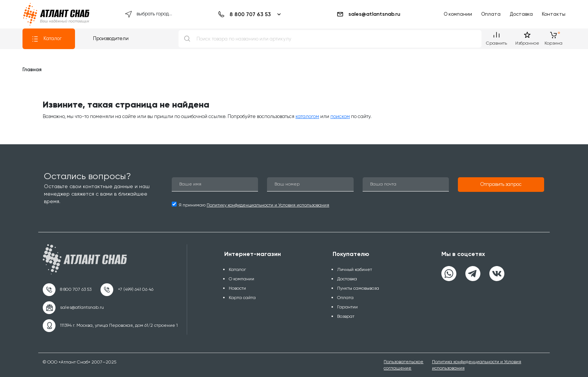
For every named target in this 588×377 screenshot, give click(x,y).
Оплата (491, 14)
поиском (340, 116)
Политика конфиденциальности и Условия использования (477, 365)
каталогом (307, 116)
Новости (237, 288)
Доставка (521, 14)
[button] (501, 185)
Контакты (554, 14)
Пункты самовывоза (358, 288)
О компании (458, 14)
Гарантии (347, 307)
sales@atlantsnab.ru (368, 14)
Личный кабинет (355, 269)
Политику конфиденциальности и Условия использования (268, 205)
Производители (111, 38)
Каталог (46, 39)
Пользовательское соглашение (403, 365)
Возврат (346, 316)
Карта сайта (242, 298)
